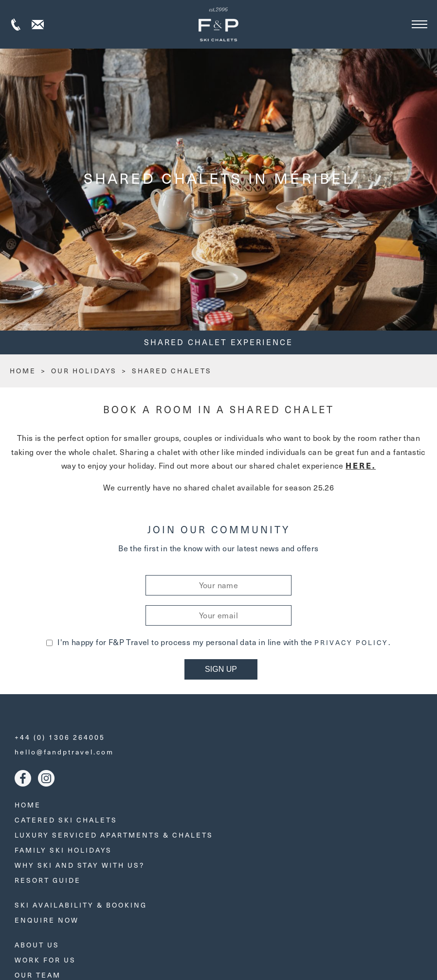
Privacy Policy (351, 643)
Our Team (38, 975)
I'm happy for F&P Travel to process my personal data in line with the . (218, 642)
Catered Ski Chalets (66, 820)
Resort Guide (48, 880)
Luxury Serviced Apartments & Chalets (114, 835)
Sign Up (221, 669)
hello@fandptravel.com (64, 752)
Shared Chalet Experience (218, 342)
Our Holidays (84, 371)
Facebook (23, 778)
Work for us (45, 960)
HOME (23, 371)
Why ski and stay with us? (80, 865)
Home (28, 805)
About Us (37, 945)
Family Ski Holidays (63, 850)
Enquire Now (47, 920)
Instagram (46, 778)
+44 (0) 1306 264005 (16, 25)
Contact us (38, 25)
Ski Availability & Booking (81, 905)
